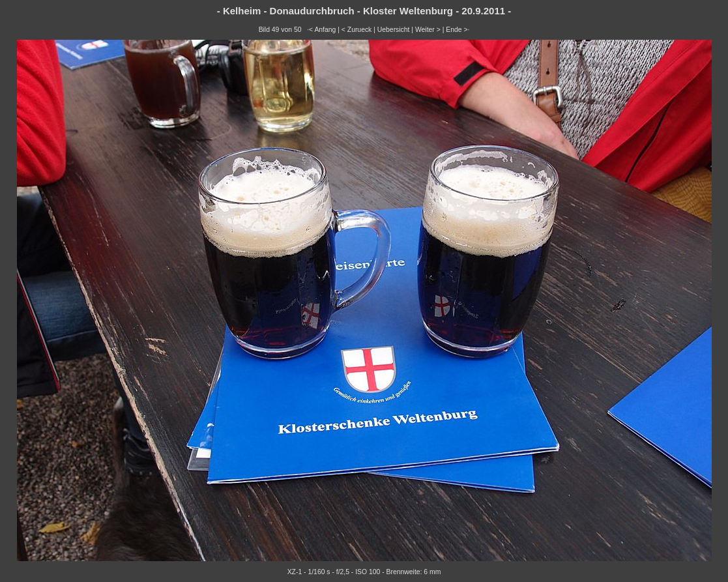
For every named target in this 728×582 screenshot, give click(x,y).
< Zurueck (357, 30)
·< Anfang (321, 30)
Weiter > (428, 30)
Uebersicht (394, 30)
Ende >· (458, 30)
